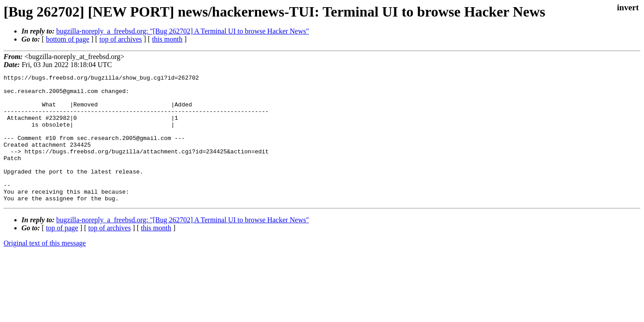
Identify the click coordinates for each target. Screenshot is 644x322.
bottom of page (68, 39)
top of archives (121, 39)
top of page (62, 253)
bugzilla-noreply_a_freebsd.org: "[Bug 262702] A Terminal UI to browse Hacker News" (183, 31)
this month (167, 39)
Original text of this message (45, 269)
